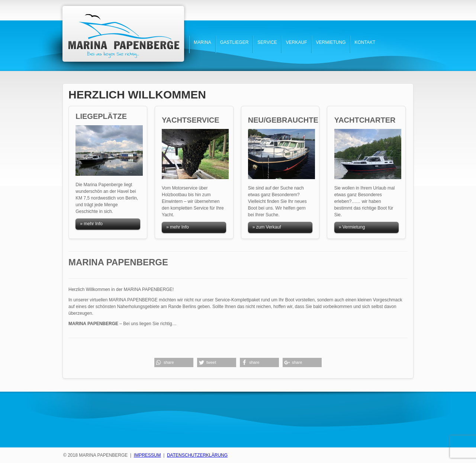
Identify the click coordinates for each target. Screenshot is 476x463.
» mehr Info (91, 224)
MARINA (202, 42)
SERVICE (267, 42)
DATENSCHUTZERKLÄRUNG (197, 455)
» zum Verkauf (267, 227)
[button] (174, 362)
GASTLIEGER (234, 42)
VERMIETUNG (331, 42)
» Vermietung (352, 227)
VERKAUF (297, 42)
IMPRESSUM (147, 455)
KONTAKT (365, 42)
